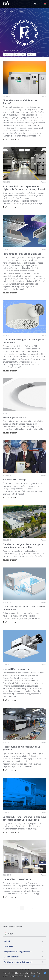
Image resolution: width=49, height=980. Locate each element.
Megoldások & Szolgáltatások (18, 952)
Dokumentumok (11, 957)
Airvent (6, 11)
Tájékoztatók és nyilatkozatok (18, 962)
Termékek (9, 946)
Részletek (34, 976)
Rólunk (7, 941)
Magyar (9, 934)
